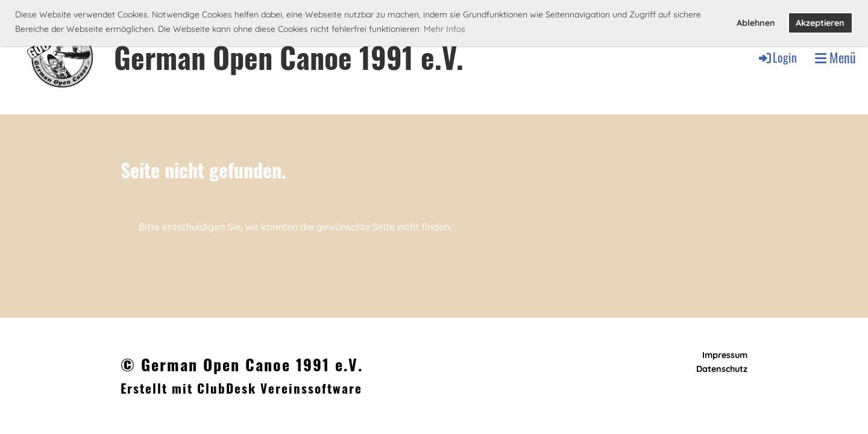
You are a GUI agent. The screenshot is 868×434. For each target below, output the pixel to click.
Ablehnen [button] (756, 23)
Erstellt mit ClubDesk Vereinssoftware (241, 388)
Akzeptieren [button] (820, 23)
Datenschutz (722, 369)
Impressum (725, 355)
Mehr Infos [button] (445, 29)
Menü (835, 58)
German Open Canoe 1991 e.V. (289, 57)
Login (777, 57)
